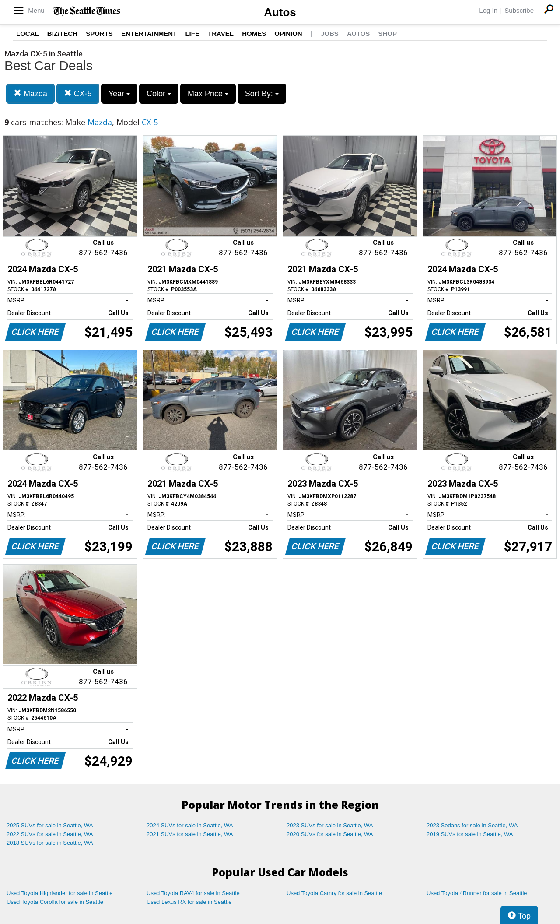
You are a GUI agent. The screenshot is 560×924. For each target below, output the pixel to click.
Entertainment (149, 33)
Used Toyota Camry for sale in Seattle (334, 893)
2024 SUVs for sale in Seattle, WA (190, 825)
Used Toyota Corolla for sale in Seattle (55, 902)
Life (192, 33)
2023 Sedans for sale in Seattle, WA (472, 825)
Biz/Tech (62, 33)
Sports (99, 33)
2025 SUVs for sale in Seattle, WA (50, 825)
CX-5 (78, 93)
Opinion (288, 33)
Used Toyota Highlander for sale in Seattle (60, 893)
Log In (488, 10)
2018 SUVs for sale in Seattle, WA (50, 843)
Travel (221, 33)
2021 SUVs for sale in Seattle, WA (190, 834)
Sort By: (262, 94)
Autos (280, 12)
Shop (387, 33)
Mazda (30, 93)
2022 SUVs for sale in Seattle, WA (50, 834)
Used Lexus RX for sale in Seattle (189, 902)
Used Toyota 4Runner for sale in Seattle (477, 893)
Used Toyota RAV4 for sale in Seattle (193, 893)
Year (119, 94)
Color (159, 94)
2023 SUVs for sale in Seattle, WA (330, 825)
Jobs (330, 33)
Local (28, 33)
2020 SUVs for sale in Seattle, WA (330, 834)
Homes (254, 33)
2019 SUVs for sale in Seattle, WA (470, 834)
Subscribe (519, 10)
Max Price (208, 94)
